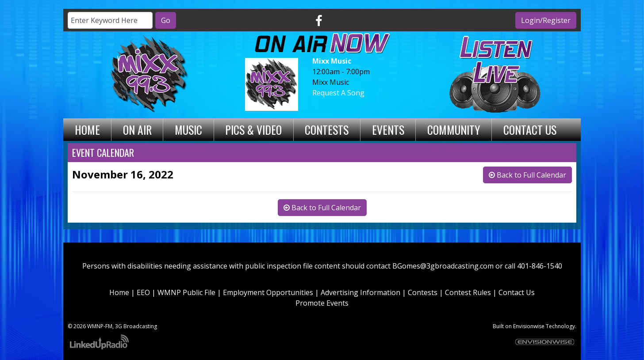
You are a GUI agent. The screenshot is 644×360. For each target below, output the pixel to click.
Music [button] (188, 129)
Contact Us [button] (530, 129)
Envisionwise (529, 326)
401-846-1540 (540, 266)
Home (87, 129)
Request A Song (338, 93)
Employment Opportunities (268, 292)
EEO (143, 292)
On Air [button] (137, 129)
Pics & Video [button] (253, 129)
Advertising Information (360, 292)
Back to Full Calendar (527, 175)
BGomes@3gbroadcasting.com (443, 266)
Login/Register (546, 20)
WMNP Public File (186, 292)
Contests (423, 292)
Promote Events (322, 303)
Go (166, 20)
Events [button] (388, 129)
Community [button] (454, 129)
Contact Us (517, 292)
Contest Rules (468, 292)
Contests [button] (327, 129)
